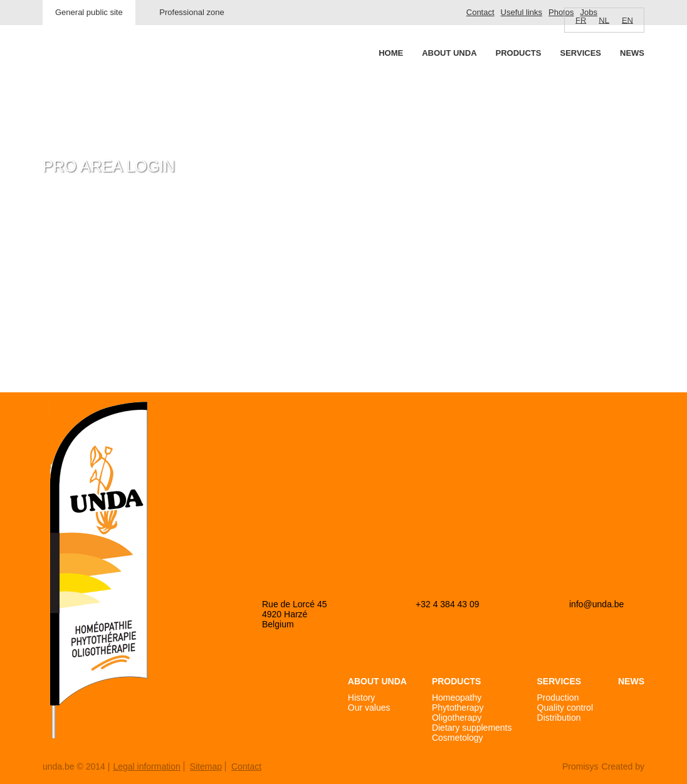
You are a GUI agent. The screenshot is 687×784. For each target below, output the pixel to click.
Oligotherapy (457, 718)
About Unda (449, 53)
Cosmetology (458, 738)
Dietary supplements (472, 728)
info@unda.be (596, 604)
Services (580, 53)
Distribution (559, 718)
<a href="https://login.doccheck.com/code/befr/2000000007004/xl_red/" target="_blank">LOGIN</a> (189, 289)
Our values (369, 708)
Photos (561, 12)
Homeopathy (457, 698)
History (362, 698)
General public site (89, 12)
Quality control (565, 708)
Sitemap (206, 766)
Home (391, 53)
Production (558, 698)
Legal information (146, 766)
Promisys (580, 766)
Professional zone (191, 12)
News (632, 53)
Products (519, 53)
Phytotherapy (458, 708)
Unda (90, 76)
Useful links (522, 12)
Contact (480, 12)
